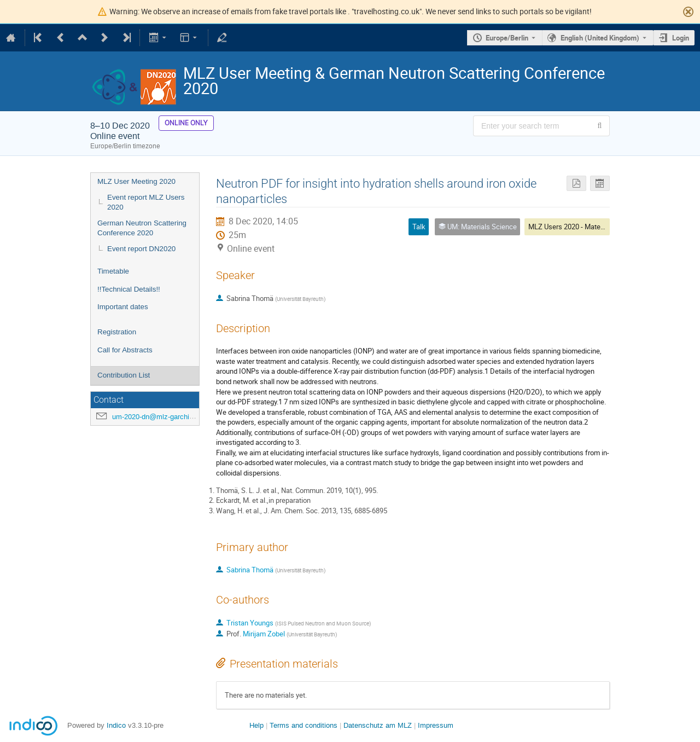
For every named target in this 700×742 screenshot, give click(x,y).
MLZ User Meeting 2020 (136, 181)
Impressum (436, 725)
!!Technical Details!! (129, 289)
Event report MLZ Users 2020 (146, 202)
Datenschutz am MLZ (378, 725)
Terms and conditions (304, 725)
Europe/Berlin (507, 38)
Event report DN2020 (141, 249)
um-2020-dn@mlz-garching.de (159, 417)
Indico (116, 725)
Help (256, 725)
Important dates (123, 307)
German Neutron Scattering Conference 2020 (142, 228)
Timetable (113, 271)
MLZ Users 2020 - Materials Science (584, 227)
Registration (117, 332)
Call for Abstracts (125, 350)
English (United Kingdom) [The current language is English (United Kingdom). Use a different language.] (600, 38)
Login (681, 38)
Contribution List (124, 375)
